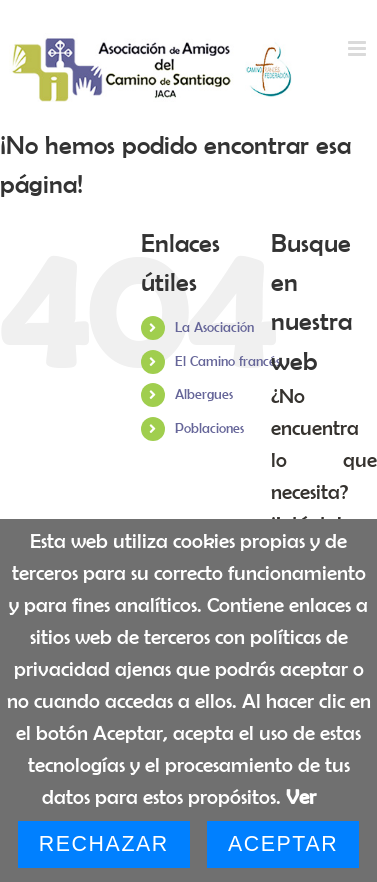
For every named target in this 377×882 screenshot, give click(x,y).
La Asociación (214, 327)
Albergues (204, 394)
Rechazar (104, 844)
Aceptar (283, 844)
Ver (301, 796)
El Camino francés (227, 361)
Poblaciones (209, 428)
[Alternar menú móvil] (358, 48)
